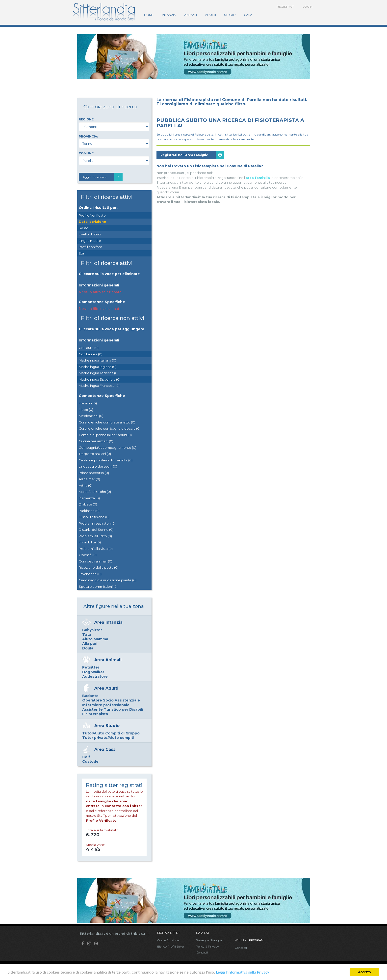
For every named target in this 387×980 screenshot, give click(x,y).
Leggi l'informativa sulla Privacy (243, 972)
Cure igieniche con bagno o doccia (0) (110, 428)
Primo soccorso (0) (94, 473)
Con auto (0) (89, 348)
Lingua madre (90, 241)
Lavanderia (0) (90, 574)
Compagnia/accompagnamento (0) (107, 448)
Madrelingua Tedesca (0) (99, 373)
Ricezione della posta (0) (99, 567)
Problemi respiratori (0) (97, 523)
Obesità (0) (88, 555)
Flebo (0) (86, 410)
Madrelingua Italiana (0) (97, 360)
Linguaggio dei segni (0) (98, 466)
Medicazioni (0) (91, 416)
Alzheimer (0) (89, 479)
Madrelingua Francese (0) (99, 386)
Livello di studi (90, 234)
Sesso (84, 228)
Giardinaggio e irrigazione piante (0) (108, 580)
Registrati (285, 7)
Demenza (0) (89, 498)
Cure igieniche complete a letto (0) (107, 422)
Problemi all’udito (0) (95, 536)
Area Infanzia (108, 622)
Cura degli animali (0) (95, 561)
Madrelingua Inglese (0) (98, 367)
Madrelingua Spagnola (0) (100, 379)
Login (308, 7)
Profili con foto (90, 247)
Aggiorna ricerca (103, 177)
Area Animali (108, 660)
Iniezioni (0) (88, 403)
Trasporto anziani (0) (95, 454)
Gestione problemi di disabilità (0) (106, 460)
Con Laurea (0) (90, 354)
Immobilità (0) (90, 542)
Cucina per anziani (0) (96, 441)
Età (81, 253)
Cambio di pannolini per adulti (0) (105, 435)
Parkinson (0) (89, 511)
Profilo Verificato (92, 215)
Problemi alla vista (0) (96, 549)
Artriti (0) (86, 485)
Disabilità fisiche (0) (94, 517)
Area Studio (107, 726)
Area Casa (105, 749)
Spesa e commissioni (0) (98, 587)
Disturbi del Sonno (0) (96, 530)
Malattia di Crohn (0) (95, 492)
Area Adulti (106, 688)
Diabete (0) (88, 504)
